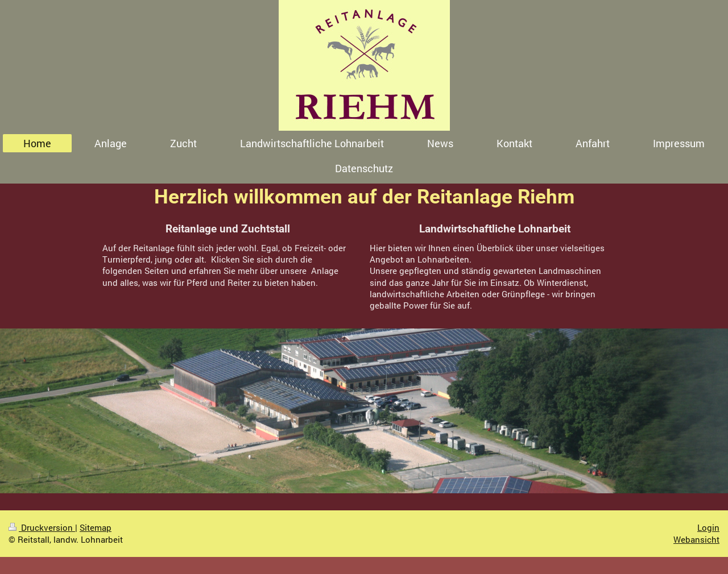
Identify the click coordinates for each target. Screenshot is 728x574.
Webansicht (696, 539)
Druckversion (42, 527)
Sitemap (96, 527)
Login (708, 527)
